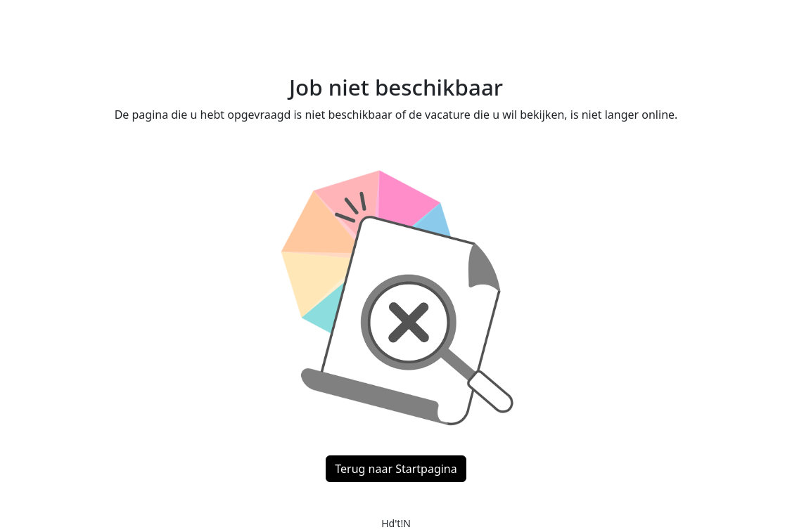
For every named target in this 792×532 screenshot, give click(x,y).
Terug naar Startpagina (396, 469)
